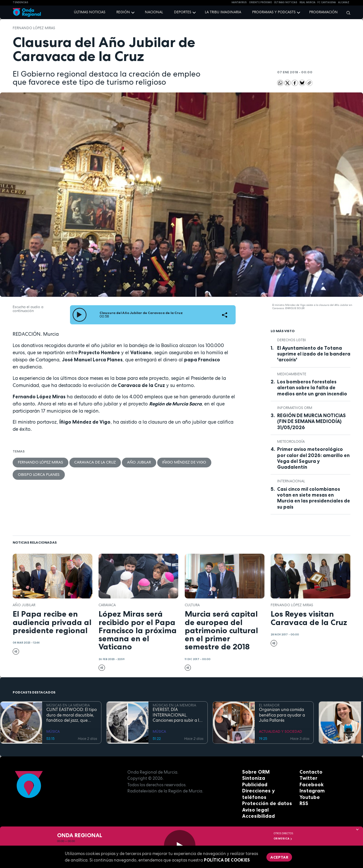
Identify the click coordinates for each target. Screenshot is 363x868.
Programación (323, 12)
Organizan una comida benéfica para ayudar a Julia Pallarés (282, 715)
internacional (291, 481)
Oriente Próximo (260, 2)
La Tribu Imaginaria (223, 12)
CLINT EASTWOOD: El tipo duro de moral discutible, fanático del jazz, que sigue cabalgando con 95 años (72, 715)
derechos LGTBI (292, 340)
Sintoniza (252, 778)
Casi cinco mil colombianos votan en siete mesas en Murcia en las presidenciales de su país (314, 498)
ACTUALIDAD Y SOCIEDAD (281, 731)
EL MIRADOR (269, 705)
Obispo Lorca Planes (36, 473)
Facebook (310, 785)
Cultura (192, 605)
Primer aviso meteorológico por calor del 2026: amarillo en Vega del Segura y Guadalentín (313, 458)
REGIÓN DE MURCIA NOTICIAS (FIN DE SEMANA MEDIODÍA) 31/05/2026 (311, 422)
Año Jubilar (129, 462)
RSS (303, 803)
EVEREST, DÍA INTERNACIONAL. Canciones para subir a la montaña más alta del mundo (177, 715)
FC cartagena (327, 2)
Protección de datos (264, 803)
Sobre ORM (254, 772)
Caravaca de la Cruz (88, 462)
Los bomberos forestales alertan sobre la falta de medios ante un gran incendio (312, 388)
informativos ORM (295, 408)
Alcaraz (344, 2)
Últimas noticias (90, 12)
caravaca (107, 605)
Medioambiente (292, 374)
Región (123, 12)
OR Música (283, 838)
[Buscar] (347, 13)
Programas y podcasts (274, 12)
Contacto (310, 772)
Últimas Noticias (286, 2)
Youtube (309, 797)
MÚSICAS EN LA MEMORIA (68, 705)
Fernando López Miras (34, 28)
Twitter (308, 778)
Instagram (311, 791)
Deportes (183, 12)
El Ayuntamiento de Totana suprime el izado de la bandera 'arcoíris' (314, 354)
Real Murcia (307, 2)
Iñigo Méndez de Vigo (171, 462)
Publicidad (254, 785)
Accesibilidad (257, 816)
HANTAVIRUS (239, 2)
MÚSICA (53, 731)
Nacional (154, 12)
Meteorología (291, 441)
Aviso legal (254, 810)
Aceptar (277, 856)
